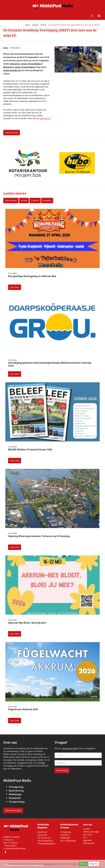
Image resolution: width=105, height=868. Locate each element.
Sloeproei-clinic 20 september (26, 64)
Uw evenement (44, 838)
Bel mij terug (62, 770)
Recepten (47, 200)
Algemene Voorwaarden (89, 842)
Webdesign (65, 838)
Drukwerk (65, 835)
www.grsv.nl (45, 118)
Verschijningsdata (45, 841)
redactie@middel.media (15, 848)
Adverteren (42, 832)
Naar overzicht (12, 133)
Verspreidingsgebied (46, 844)
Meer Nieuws (11, 200)
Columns (35, 200)
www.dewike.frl (12, 70)
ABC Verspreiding (68, 841)
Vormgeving (66, 832)
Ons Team (88, 835)
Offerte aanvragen (13, 810)
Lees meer (15, 287)
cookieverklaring (49, 864)
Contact (86, 829)
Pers (85, 837)
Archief (24, 200)
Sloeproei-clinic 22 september (19, 67)
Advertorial (42, 835)
